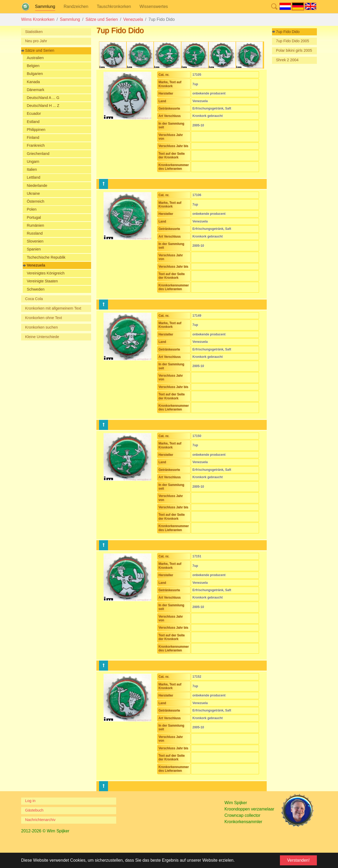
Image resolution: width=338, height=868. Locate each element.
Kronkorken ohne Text (44, 318)
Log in (30, 801)
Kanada (33, 82)
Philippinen (36, 130)
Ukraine (33, 193)
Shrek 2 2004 (287, 60)
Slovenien (35, 241)
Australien (35, 58)
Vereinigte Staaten (42, 281)
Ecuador (34, 113)
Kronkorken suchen (41, 327)
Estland (33, 122)
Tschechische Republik (46, 257)
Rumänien (35, 225)
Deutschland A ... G (43, 98)
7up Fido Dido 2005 (293, 41)
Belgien (33, 66)
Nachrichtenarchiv (40, 820)
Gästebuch (34, 810)
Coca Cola (34, 299)
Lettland (33, 177)
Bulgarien (35, 74)
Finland (33, 137)
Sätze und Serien (40, 50)
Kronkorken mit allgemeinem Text (53, 308)
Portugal (34, 217)
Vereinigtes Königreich (46, 273)
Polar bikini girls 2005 (294, 50)
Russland (35, 233)
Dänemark (35, 90)
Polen (32, 209)
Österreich (35, 201)
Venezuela (36, 265)
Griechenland (38, 154)
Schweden (36, 289)
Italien (32, 169)
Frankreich (36, 145)
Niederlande (37, 186)
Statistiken (34, 32)
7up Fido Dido (288, 32)
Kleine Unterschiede (42, 337)
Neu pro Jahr (36, 41)
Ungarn (33, 162)
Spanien (34, 249)
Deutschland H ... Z (43, 106)
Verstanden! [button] (298, 860)
